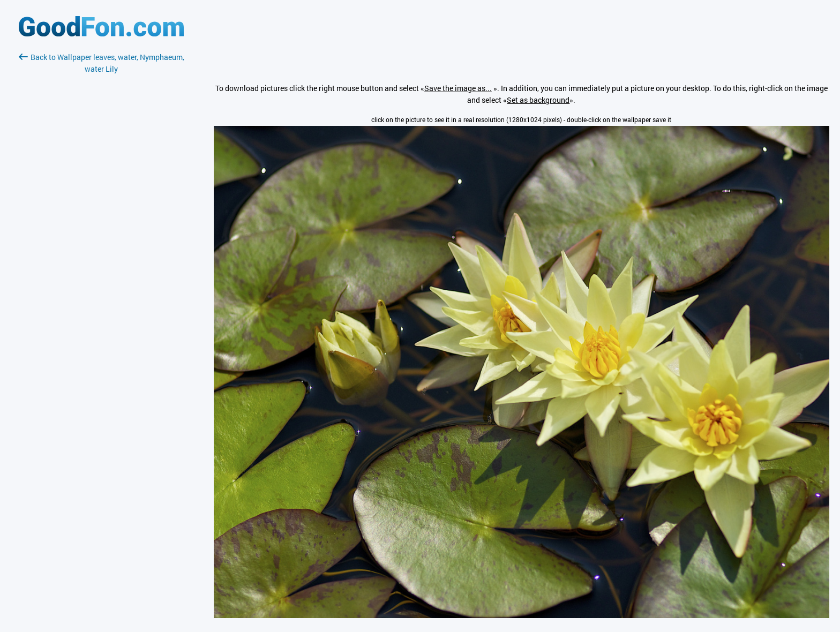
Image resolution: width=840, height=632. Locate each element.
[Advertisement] (101, 202)
